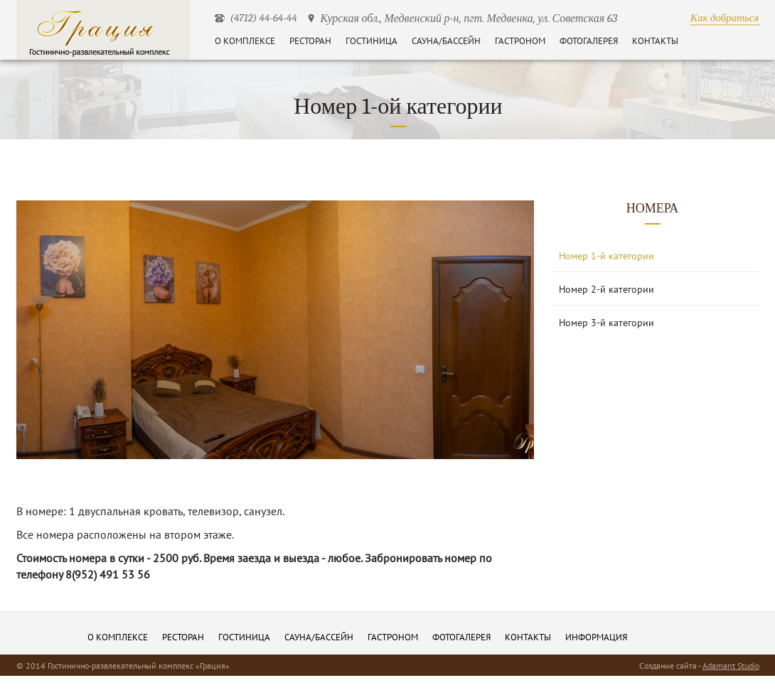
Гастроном (520, 41)
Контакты (655, 41)
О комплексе (245, 41)
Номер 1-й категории (606, 256)
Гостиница (372, 41)
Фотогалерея (589, 41)
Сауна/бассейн (446, 41)
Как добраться (725, 18)
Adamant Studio (731, 666)
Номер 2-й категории (606, 289)
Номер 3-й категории (606, 323)
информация (596, 637)
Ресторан (310, 41)
